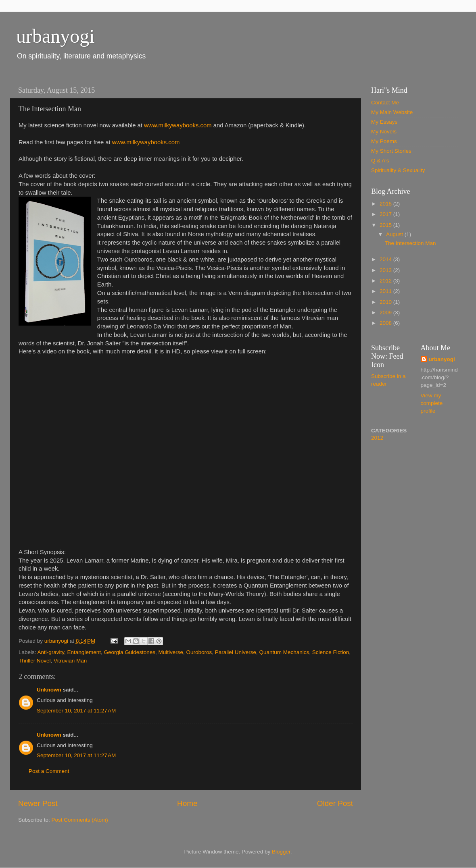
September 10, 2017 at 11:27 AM (76, 711)
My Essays (384, 122)
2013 (386, 270)
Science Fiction (331, 652)
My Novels (384, 132)
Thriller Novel (35, 661)
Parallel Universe (236, 652)
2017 (386, 214)
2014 (386, 259)
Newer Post (38, 803)
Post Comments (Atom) (80, 820)
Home (187, 803)
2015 (386, 225)
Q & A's (380, 161)
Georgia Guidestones (129, 652)
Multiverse (171, 652)
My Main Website (392, 112)
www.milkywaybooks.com (178, 125)
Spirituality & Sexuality (398, 170)
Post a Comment (49, 771)
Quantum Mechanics (284, 652)
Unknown (49, 690)
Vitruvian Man (70, 661)
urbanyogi (55, 36)
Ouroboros (199, 652)
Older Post (335, 803)
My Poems (384, 141)
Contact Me (385, 103)
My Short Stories (391, 151)
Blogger (281, 852)
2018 (386, 204)
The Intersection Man (410, 243)
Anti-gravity (51, 652)
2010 (386, 302)
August (395, 234)
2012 (386, 281)
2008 (386, 323)
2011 (386, 291)
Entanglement (84, 652)
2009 (386, 313)
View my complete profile (432, 403)
